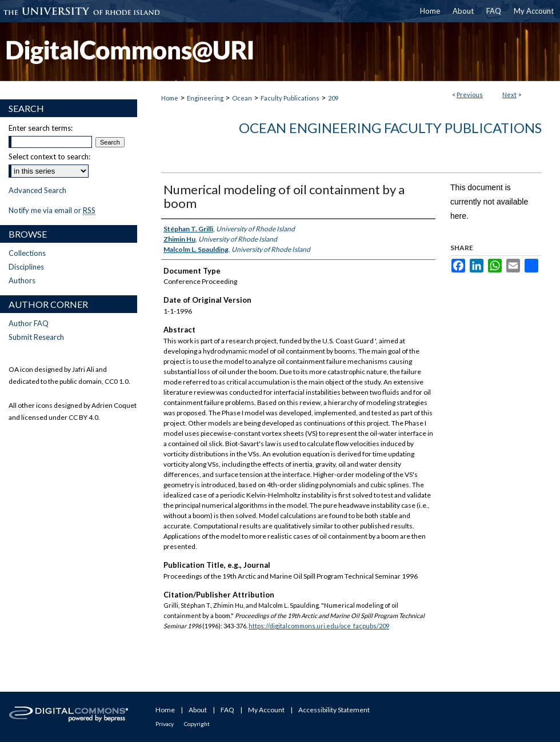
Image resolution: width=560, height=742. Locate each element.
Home (170, 98)
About (198, 710)
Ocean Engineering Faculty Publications (390, 128)
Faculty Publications (290, 98)
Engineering (205, 98)
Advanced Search (37, 190)
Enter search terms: (41, 128)
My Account (266, 710)
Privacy (165, 724)
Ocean (242, 98)
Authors (22, 280)
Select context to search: (49, 157)
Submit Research (36, 337)
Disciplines (26, 267)
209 (333, 98)
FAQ (227, 710)
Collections (27, 253)
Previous (470, 95)
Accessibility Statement (334, 710)
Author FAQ (29, 323)
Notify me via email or (52, 210)
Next (509, 95)
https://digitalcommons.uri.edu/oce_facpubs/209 (319, 626)
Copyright (197, 724)
